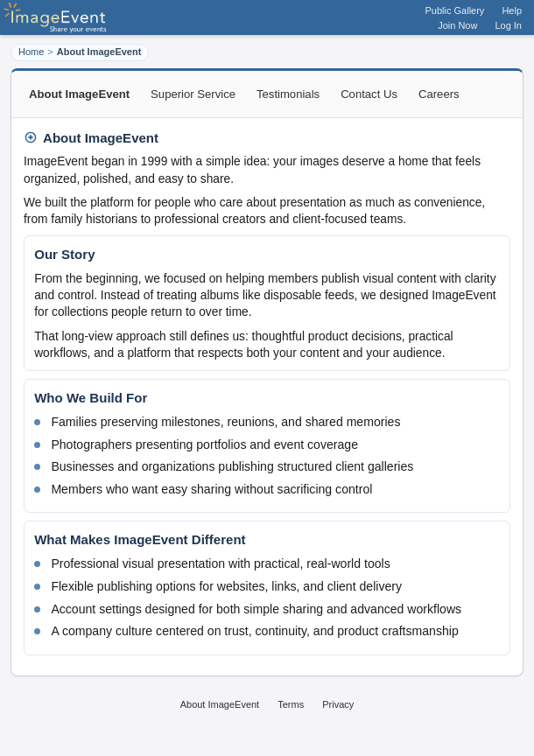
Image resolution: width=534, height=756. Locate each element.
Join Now (457, 25)
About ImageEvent (220, 704)
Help (512, 10)
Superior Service (193, 94)
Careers (439, 94)
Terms (291, 704)
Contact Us (369, 94)
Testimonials (288, 94)
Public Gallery (455, 10)
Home (31, 52)
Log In (508, 25)
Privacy (338, 704)
